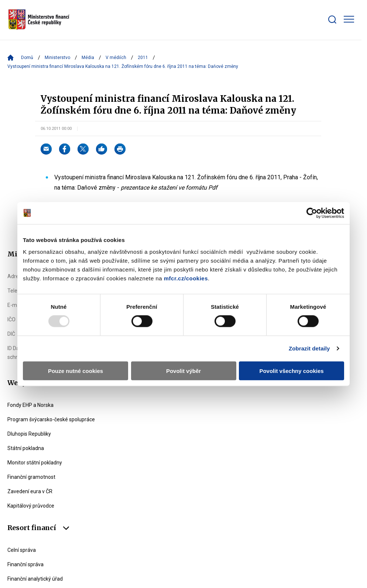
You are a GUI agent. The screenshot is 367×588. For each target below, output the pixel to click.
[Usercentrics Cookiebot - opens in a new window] (312, 213)
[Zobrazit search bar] (332, 20)
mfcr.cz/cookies (186, 278)
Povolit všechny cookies (291, 371)
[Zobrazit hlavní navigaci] (349, 19)
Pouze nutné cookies (76, 371)
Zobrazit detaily (309, 348)
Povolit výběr (183, 371)
